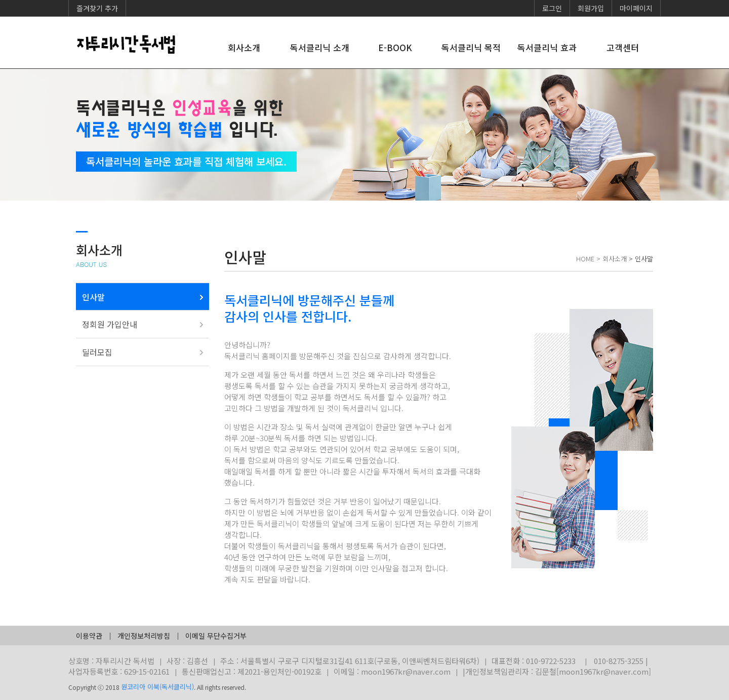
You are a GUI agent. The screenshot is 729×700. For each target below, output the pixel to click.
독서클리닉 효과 (547, 47)
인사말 (93, 297)
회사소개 (244, 47)
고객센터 (623, 47)
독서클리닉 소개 (320, 47)
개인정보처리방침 (144, 636)
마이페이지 (636, 8)
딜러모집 (97, 352)
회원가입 (591, 8)
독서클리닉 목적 (471, 47)
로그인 (552, 8)
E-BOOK (395, 47)
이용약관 (89, 636)
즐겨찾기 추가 (97, 8)
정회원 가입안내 (110, 324)
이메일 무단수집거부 (216, 636)
